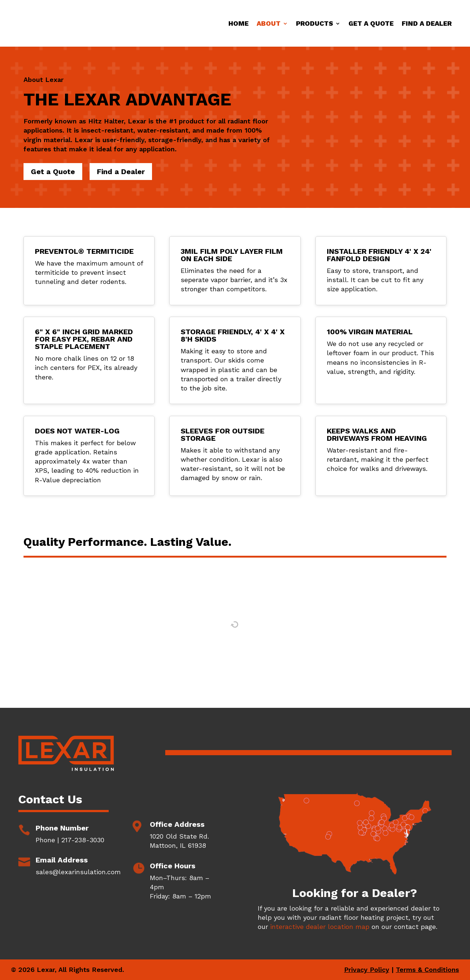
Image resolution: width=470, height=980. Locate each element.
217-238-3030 (83, 840)
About (269, 23)
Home (238, 23)
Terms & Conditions (427, 970)
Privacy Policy (367, 970)
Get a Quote (371, 23)
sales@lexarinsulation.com (78, 872)
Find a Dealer (427, 23)
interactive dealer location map (320, 927)
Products (314, 23)
